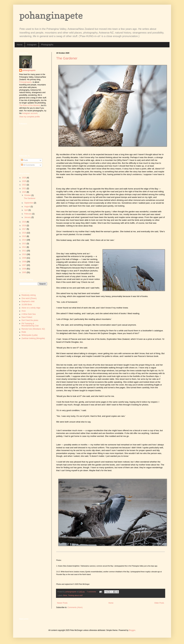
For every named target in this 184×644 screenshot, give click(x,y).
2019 (24, 222)
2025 (24, 181)
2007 (24, 265)
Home (20, 45)
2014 (24, 240)
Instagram (32, 45)
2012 (24, 247)
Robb (24, 332)
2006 (24, 269)
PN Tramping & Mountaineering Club (30, 325)
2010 (24, 254)
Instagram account (30, 113)
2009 (24, 258)
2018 (24, 226)
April (26, 210)
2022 (24, 185)
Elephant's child (28, 301)
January (28, 217)
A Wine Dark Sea (29, 314)
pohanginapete (51, 15)
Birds (65, 595)
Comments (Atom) (75, 607)
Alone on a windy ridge (31, 308)
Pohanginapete (26, 82)
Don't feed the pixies (30, 320)
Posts (24, 160)
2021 (24, 188)
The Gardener (67, 58)
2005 (24, 272)
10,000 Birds (27, 305)
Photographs (47, 45)
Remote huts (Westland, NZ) (33, 329)
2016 (24, 233)
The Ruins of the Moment (30, 105)
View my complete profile (30, 117)
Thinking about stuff (75, 595)
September (29, 203)
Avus (24, 311)
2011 (24, 251)
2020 (24, 192)
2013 (24, 244)
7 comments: (92, 592)
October (28, 195)
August (27, 207)
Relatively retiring (29, 295)
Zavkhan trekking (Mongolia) (33, 338)
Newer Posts (62, 603)
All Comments (28, 165)
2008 (24, 262)
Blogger (132, 630)
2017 (24, 229)
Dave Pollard (27, 317)
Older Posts (159, 603)
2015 (24, 236)
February (28, 214)
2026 (24, 178)
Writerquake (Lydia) (30, 335)
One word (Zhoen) (29, 298)
